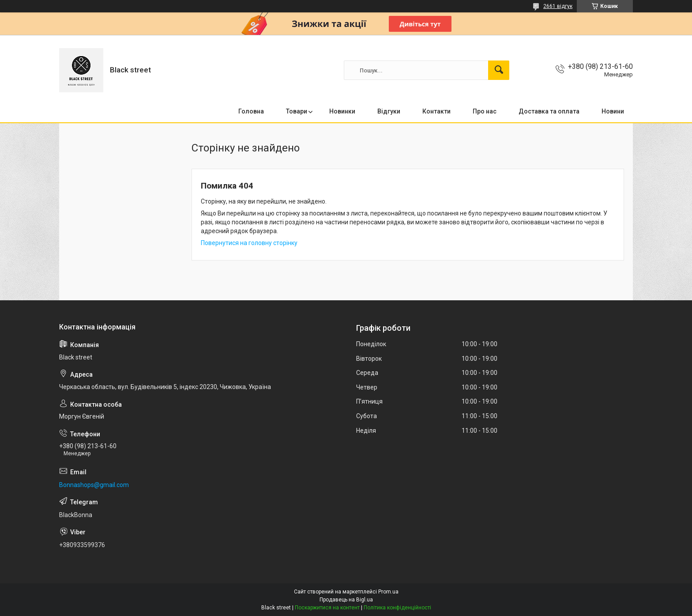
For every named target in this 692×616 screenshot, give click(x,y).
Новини (613, 111)
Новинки (342, 111)
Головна (251, 111)
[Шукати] (499, 70)
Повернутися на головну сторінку (249, 243)
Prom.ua (388, 592)
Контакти (436, 111)
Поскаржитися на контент (327, 608)
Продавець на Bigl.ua (346, 600)
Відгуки (389, 111)
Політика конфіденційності (397, 608)
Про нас (485, 111)
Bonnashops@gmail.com (94, 485)
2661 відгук (558, 6)
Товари (297, 111)
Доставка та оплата (549, 111)
